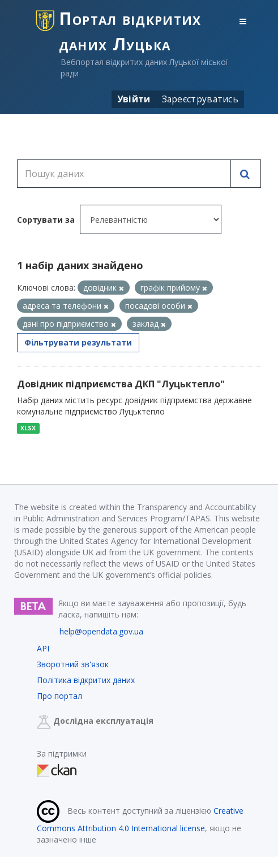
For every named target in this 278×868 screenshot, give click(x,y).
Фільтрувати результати (78, 342)
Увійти (134, 99)
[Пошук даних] (124, 174)
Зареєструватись (200, 99)
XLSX (28, 428)
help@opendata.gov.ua (101, 631)
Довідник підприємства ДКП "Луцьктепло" (121, 384)
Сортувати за (46, 220)
